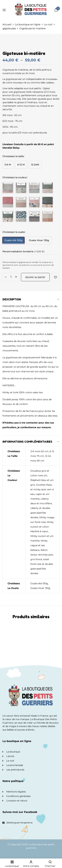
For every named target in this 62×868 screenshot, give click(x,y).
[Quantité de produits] (11, 277)
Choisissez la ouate (14, 232)
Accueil (7, 24)
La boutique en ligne (28, 24)
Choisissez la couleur (15, 177)
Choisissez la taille (13, 156)
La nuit (48, 24)
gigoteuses (9, 28)
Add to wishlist (55, 277)
